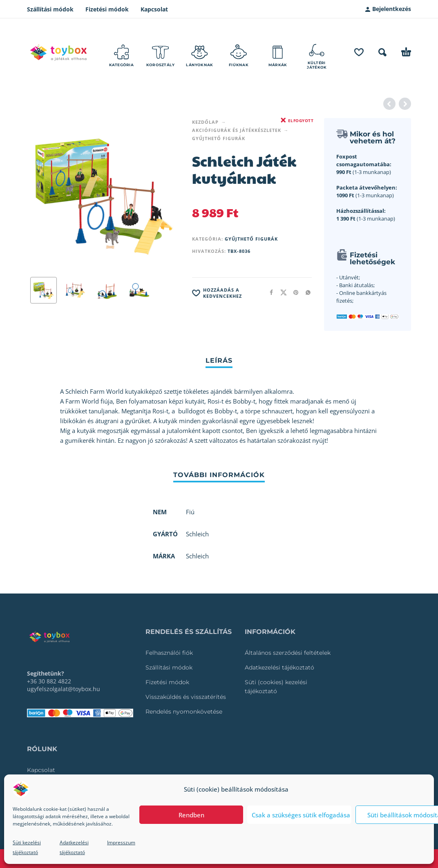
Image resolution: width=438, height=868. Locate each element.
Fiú (190, 512)
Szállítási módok (50, 9)
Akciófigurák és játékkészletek (237, 130)
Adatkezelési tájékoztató (74, 847)
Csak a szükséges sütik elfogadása (301, 815)
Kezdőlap (205, 122)
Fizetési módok (107, 9)
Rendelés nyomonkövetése (184, 712)
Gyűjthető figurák (219, 138)
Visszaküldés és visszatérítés (186, 697)
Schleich (197, 556)
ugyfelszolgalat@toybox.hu (64, 689)
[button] (382, 52)
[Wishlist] (359, 52)
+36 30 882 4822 (49, 681)
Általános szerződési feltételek (288, 653)
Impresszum (121, 842)
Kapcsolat (154, 9)
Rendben (191, 815)
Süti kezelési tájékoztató (27, 847)
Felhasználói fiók (169, 653)
